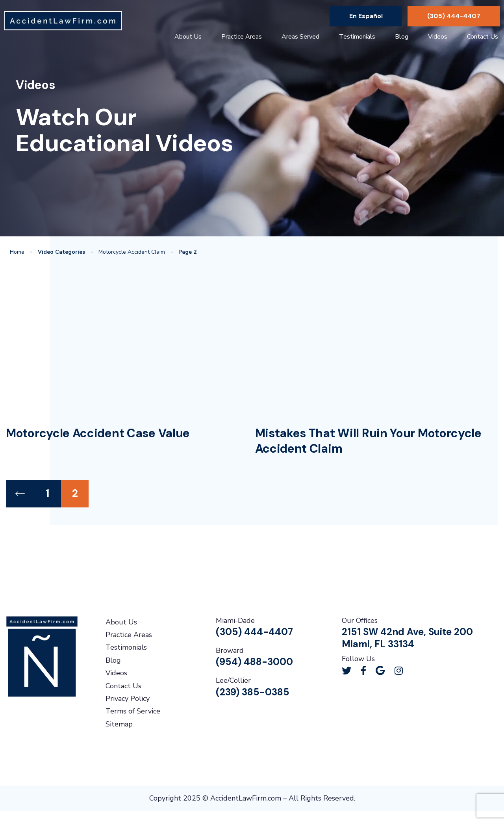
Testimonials (357, 37)
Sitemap (119, 724)
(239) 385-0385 (253, 692)
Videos (438, 37)
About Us (188, 37)
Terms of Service (133, 711)
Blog (402, 37)
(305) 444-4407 (454, 16)
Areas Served (300, 37)
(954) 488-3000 (254, 662)
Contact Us (483, 37)
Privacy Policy (128, 699)
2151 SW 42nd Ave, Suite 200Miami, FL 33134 (407, 638)
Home (17, 252)
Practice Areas (242, 37)
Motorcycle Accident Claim (132, 252)
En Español (366, 16)
